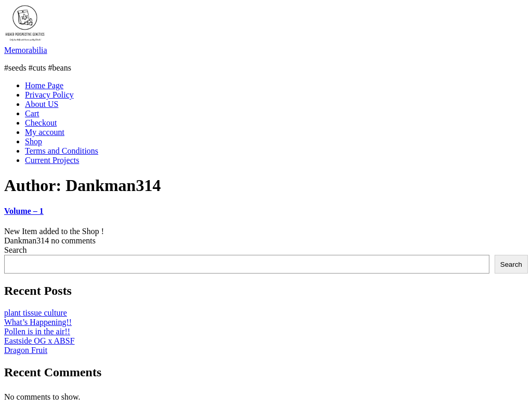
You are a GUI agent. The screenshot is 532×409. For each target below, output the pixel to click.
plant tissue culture (36, 313)
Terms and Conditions (62, 151)
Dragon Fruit (26, 350)
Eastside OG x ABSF (39, 341)
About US (42, 104)
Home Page (44, 85)
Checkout (41, 123)
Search (16, 250)
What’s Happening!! (38, 322)
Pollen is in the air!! (37, 331)
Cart (32, 113)
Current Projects (52, 160)
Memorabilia (26, 50)
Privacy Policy (49, 95)
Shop (34, 141)
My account (45, 132)
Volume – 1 (24, 211)
